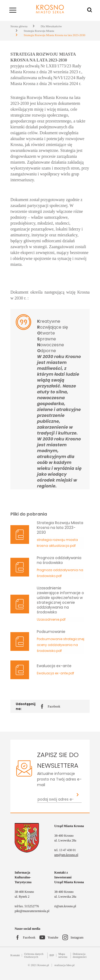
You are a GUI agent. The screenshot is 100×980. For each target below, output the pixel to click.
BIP (52, 955)
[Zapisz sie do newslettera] (78, 795)
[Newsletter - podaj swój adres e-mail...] (55, 799)
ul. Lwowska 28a (65, 840)
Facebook (51, 707)
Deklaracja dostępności (80, 955)
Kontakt (15, 955)
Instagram (77, 937)
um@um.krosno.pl (66, 855)
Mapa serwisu (63, 955)
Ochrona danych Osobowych (34, 955)
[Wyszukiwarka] (90, 10)
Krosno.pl (43, 965)
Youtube (53, 937)
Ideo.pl (71, 965)
